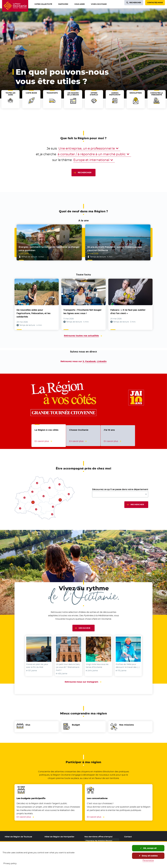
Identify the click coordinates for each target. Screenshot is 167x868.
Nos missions (127, 725)
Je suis (52, 148)
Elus (28, 725)
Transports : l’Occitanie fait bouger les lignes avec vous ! (82, 312)
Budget (76, 725)
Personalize (148, 860)
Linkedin (102, 361)
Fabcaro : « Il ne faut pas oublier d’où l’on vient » (128, 312)
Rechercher (85, 173)
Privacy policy (10, 863)
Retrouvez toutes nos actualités (81, 336)
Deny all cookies (148, 856)
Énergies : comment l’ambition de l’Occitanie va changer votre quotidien (49, 249)
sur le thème (62, 160)
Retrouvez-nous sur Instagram (84, 682)
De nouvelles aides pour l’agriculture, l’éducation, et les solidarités (34, 313)
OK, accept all (148, 848)
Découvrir (84, 628)
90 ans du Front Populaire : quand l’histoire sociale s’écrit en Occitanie (114, 249)
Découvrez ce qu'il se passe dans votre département (120, 489)
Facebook (90, 361)
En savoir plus (24, 817)
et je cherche (46, 154)
